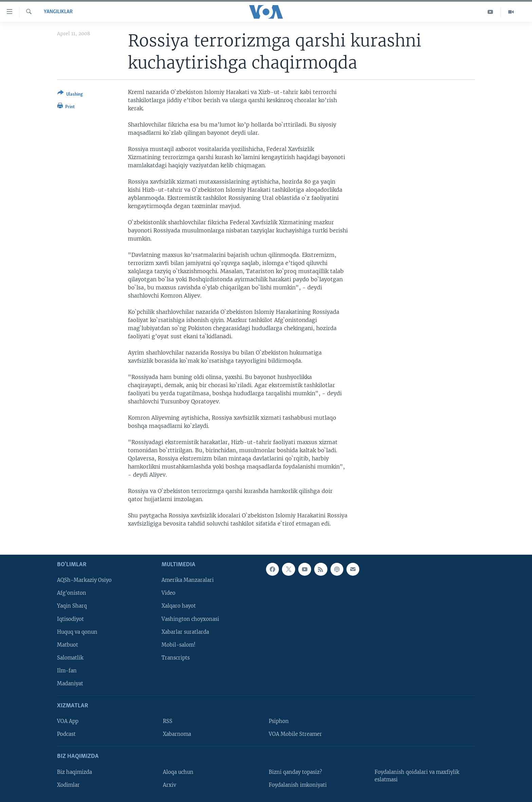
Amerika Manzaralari (188, 580)
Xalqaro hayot (179, 606)
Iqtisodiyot (70, 619)
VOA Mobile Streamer (295, 734)
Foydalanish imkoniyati (298, 785)
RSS (168, 721)
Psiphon (279, 721)
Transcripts (176, 657)
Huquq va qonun (77, 632)
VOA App (68, 721)
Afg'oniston (72, 593)
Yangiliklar (58, 12)
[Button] (70, 95)
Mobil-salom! (178, 645)
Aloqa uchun (178, 772)
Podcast (66, 734)
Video (168, 593)
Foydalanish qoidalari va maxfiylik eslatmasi (417, 776)
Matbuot (68, 645)
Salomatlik (70, 657)
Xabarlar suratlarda (185, 632)
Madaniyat (70, 683)
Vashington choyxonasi (190, 619)
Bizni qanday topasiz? (295, 772)
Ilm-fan (67, 670)
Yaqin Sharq (72, 606)
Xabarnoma (177, 734)
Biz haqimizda (74, 772)
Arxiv (169, 785)
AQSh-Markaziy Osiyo (84, 580)
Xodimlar (68, 785)
